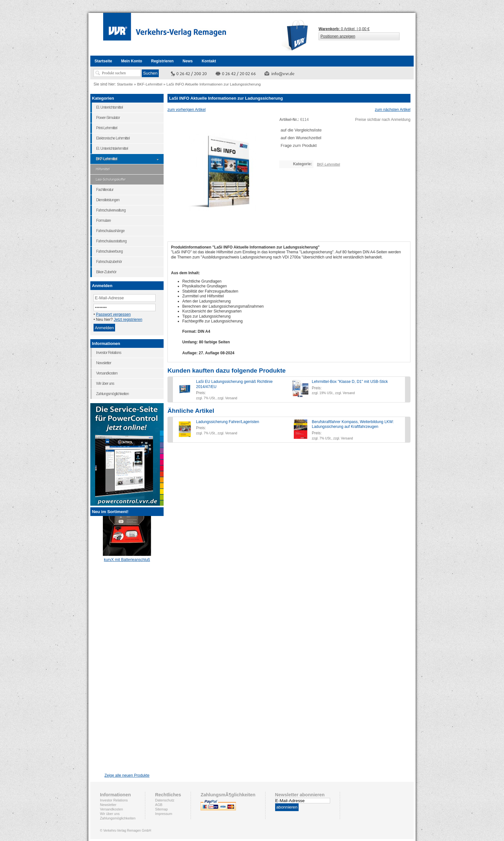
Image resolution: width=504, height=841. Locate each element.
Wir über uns (110, 814)
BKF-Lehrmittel (149, 84)
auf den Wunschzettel (301, 138)
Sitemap (161, 809)
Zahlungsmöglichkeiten (118, 818)
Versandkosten (111, 809)
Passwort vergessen (113, 314)
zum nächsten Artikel (393, 110)
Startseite (125, 84)
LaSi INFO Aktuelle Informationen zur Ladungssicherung (214, 84)
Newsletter (108, 805)
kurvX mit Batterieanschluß (127, 558)
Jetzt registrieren (128, 320)
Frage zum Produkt (299, 145)
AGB (159, 805)
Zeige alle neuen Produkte (127, 775)
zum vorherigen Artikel (187, 110)
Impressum (163, 814)
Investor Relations (114, 800)
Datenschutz (165, 800)
